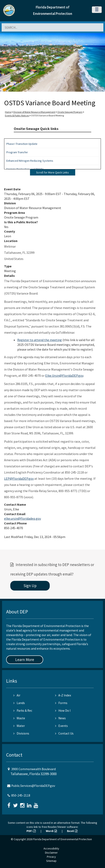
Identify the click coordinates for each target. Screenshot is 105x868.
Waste (19, 718)
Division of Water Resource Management (34, 112)
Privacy (51, 857)
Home (8, 112)
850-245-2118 (21, 795)
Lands (19, 703)
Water (19, 726)
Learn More (25, 660)
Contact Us (64, 733)
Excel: (72, 831)
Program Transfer (17, 152)
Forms (61, 703)
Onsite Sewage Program (70, 112)
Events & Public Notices (17, 115)
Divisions (21, 733)
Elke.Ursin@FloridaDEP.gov (64, 376)
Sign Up (30, 586)
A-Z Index (63, 695)
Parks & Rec (23, 711)
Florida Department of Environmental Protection (62, 839)
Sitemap (51, 861)
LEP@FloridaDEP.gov (19, 478)
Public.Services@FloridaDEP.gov (33, 786)
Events (61, 726)
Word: (51, 831)
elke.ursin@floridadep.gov (22, 518)
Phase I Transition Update (22, 144)
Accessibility (51, 848)
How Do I (63, 711)
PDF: (31, 831)
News (60, 718)
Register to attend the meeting (40, 340)
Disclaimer (51, 853)
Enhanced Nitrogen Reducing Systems (30, 161)
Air (17, 695)
